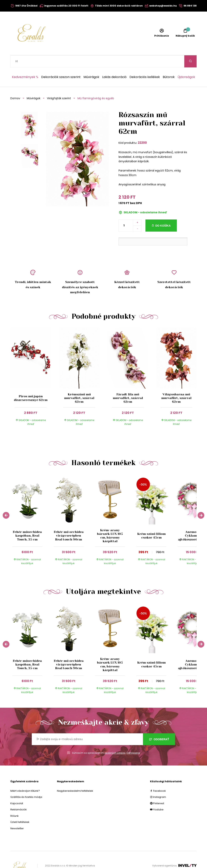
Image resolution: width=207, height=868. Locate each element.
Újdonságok (186, 65)
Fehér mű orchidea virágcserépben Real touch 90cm (69, 523)
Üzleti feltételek (20, 810)
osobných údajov (115, 741)
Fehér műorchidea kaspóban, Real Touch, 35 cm (27, 523)
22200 (142, 131)
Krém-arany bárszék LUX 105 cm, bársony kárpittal (110, 524)
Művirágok (91, 65)
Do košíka (163, 213)
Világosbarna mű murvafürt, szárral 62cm (176, 386)
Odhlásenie (133, 741)
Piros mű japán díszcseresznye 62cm (31, 386)
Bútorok (169, 65)
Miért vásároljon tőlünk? (25, 779)
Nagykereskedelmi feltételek (75, 779)
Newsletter (17, 816)
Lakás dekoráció (114, 65)
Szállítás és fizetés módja (26, 785)
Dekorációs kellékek (145, 65)
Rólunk (15, 804)
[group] (31, 510)
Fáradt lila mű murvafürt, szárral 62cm (128, 386)
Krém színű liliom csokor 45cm (151, 523)
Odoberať (159, 727)
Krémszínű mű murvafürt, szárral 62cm (79, 386)
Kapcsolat (17, 791)
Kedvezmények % (25, 65)
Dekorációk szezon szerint (61, 65)
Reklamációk (19, 797)
